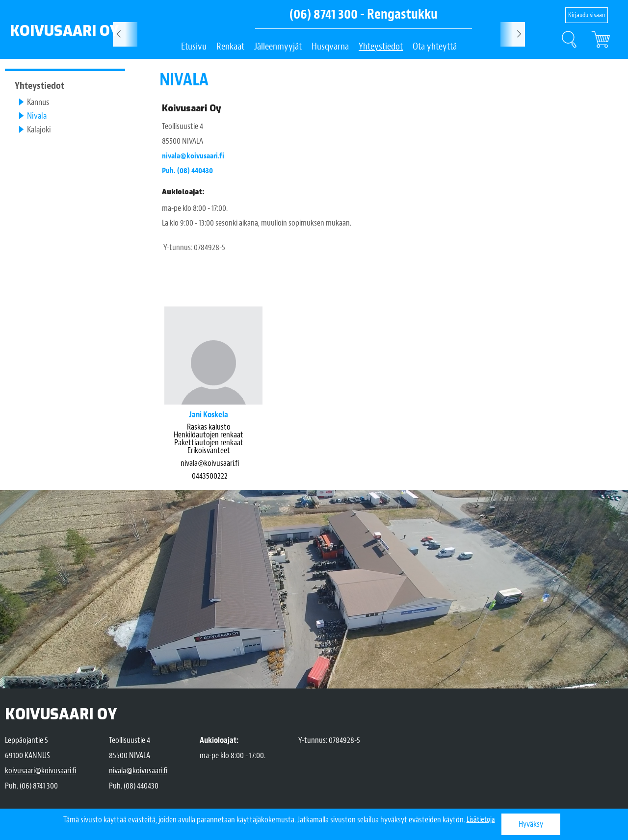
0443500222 (210, 476)
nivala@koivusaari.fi (195, 156)
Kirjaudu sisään (587, 15)
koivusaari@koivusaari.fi (40, 771)
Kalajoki (39, 130)
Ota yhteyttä (435, 46)
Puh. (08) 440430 (189, 170)
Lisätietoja (481, 820)
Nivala (37, 116)
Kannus (38, 102)
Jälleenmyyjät (278, 46)
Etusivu (194, 46)
